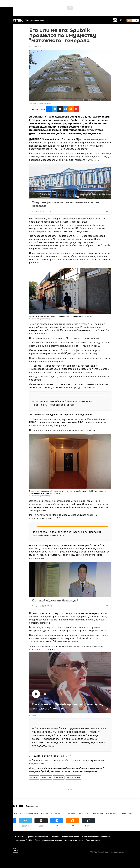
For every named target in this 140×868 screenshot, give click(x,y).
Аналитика (111, 813)
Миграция (98, 813)
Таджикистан (46, 777)
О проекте (7, 837)
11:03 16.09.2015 (36, 46)
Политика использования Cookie (17, 840)
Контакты (19, 837)
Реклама (55, 837)
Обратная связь (93, 840)
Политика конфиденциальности (96, 837)
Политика (56, 813)
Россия (45, 813)
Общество (34, 777)
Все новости (59, 777)
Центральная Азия (29, 813)
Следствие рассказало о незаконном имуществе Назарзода (65, 204)
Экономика (70, 813)
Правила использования (38, 837)
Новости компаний (71, 837)
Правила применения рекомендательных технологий (59, 840)
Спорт (123, 813)
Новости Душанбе (73, 777)
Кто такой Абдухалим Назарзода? (55, 600)
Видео (132, 813)
